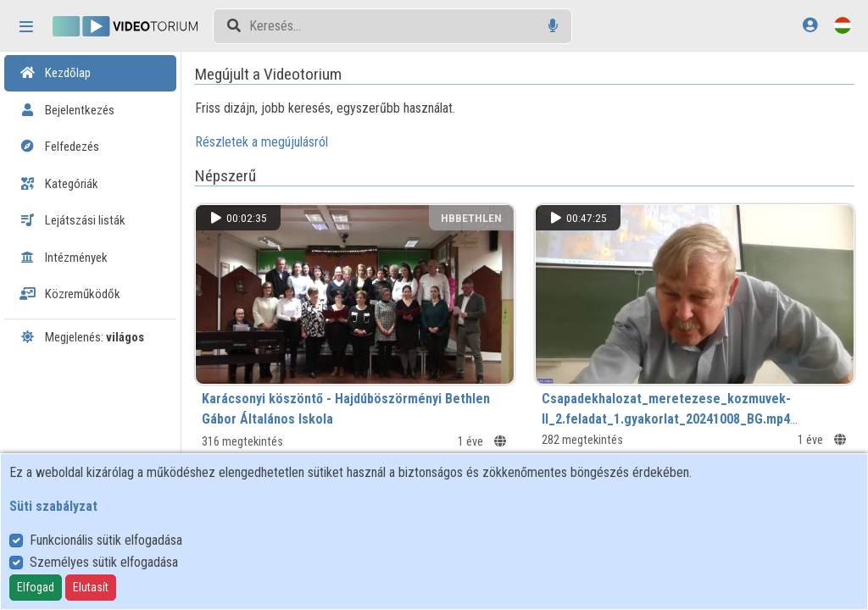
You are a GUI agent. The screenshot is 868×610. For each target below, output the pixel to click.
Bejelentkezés (67, 110)
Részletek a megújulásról (267, 142)
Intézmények (64, 258)
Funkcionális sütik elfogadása (106, 540)
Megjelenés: (82, 337)
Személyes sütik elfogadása (104, 562)
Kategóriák (59, 184)
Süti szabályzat (53, 506)
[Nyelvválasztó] (843, 25)
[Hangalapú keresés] (553, 26)
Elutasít (91, 587)
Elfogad (36, 587)
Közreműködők (70, 294)
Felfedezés (59, 147)
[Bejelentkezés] (810, 25)
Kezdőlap (55, 73)
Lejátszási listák (72, 220)
